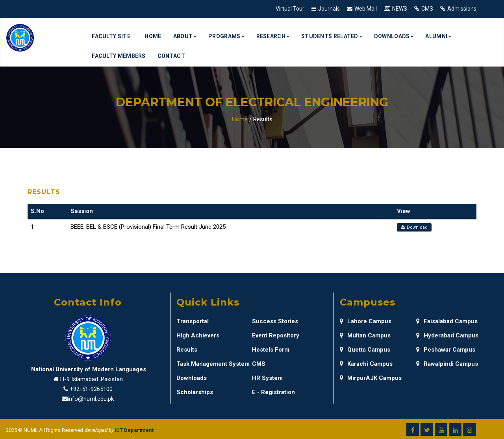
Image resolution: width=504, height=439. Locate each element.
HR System (267, 378)
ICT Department (134, 430)
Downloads (394, 36)
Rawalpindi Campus (447, 364)
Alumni (438, 36)
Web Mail (366, 9)
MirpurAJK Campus (371, 378)
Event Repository (276, 335)
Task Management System (213, 364)
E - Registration (273, 392)
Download (414, 227)
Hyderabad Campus (447, 335)
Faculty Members (119, 56)
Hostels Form (271, 350)
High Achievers (198, 335)
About (185, 36)
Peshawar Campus (446, 350)
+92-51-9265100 (91, 389)
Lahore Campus (366, 321)
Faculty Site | (112, 36)
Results (187, 350)
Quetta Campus (365, 350)
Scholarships (195, 392)
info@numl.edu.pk (91, 399)
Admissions (462, 9)
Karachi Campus (366, 364)
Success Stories (275, 321)
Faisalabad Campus (447, 321)
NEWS (400, 9)
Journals (329, 9)
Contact (171, 56)
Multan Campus (365, 335)
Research (273, 36)
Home (153, 36)
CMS (427, 9)
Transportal (193, 321)
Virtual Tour (290, 9)
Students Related (332, 36)
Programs (226, 36)
